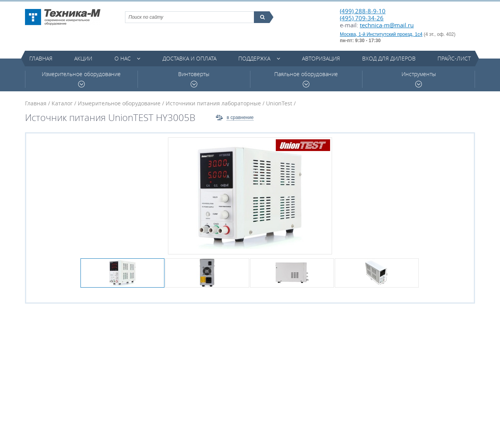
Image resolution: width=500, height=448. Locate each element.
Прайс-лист (454, 58)
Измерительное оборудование (81, 79)
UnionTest (279, 103)
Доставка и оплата (189, 58)
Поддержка (254, 58)
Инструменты (419, 79)
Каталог (62, 103)
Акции (83, 58)
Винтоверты (194, 79)
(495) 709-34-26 (362, 18)
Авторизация (321, 58)
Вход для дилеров (389, 58)
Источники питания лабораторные (213, 103)
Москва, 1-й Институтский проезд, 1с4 (381, 34)
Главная (41, 58)
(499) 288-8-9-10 (363, 11)
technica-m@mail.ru (387, 25)
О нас (123, 58)
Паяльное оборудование (306, 79)
